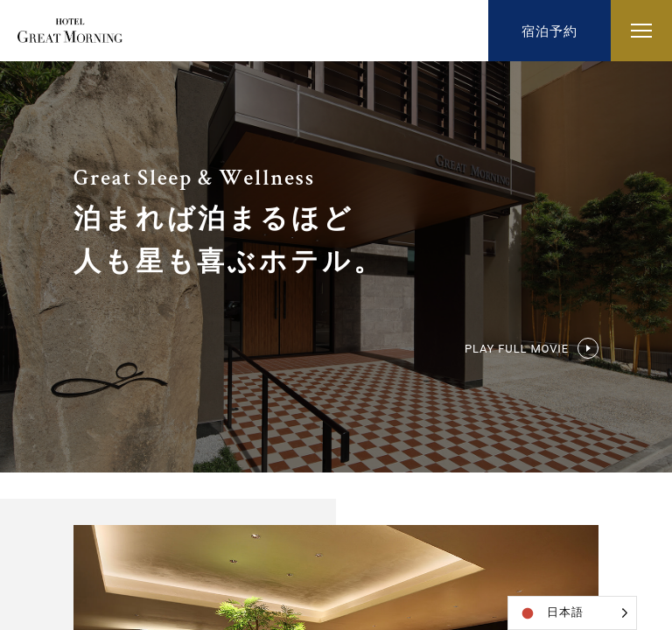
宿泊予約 (549, 31)
